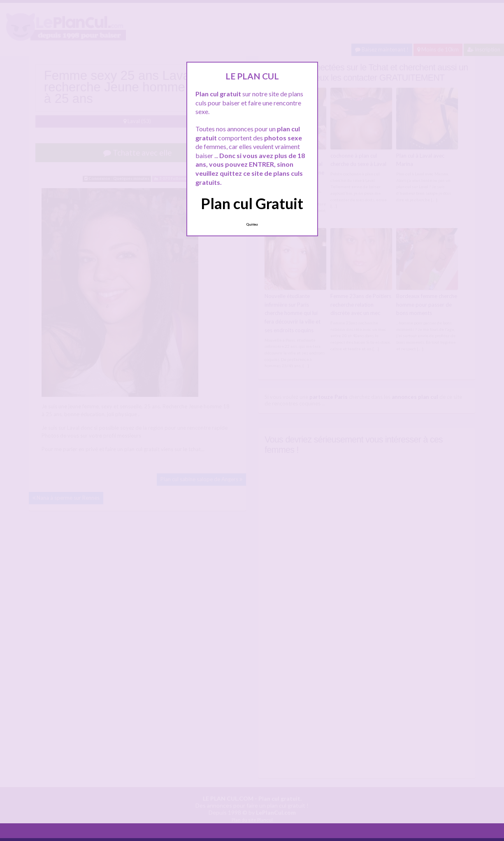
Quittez (252, 224)
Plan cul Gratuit (252, 203)
